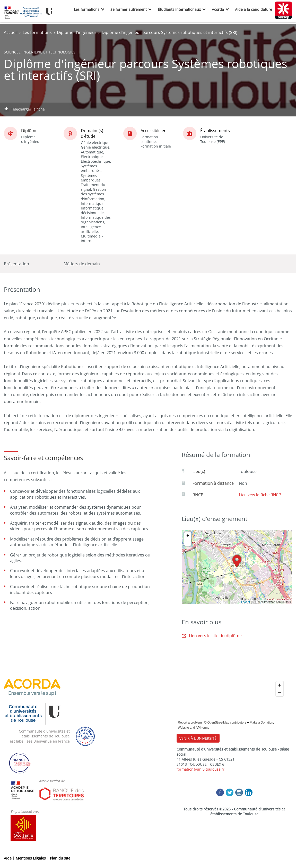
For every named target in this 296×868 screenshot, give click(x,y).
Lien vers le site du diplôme (212, 636)
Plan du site (60, 858)
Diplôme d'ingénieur (77, 32)
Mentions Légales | (33, 858)
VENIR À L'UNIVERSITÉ (198, 738)
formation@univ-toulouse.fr (201, 769)
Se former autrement (129, 9)
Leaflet (246, 602)
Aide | (10, 858)
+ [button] (188, 536)
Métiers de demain (82, 264)
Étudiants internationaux (179, 9)
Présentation (16, 264)
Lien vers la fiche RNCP (260, 495)
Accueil (11, 32)
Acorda (218, 9)
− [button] (188, 542)
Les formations (87, 9)
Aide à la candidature (254, 9)
